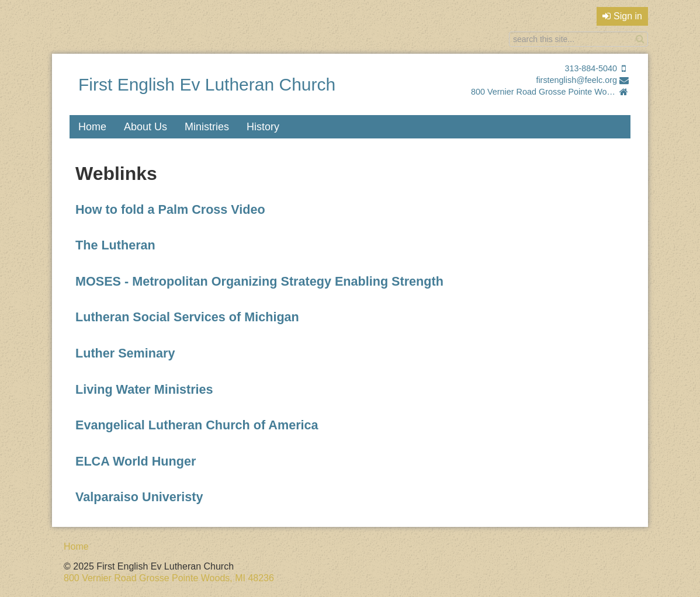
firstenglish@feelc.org (576, 80)
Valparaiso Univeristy (139, 497)
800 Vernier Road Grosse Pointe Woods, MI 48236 (544, 92)
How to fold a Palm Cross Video (172, 209)
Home (92, 127)
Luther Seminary (127, 353)
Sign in (622, 16)
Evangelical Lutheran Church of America (197, 425)
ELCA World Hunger (137, 461)
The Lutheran (115, 245)
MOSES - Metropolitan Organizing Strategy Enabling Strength (259, 281)
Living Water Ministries (146, 389)
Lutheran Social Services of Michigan (189, 317)
